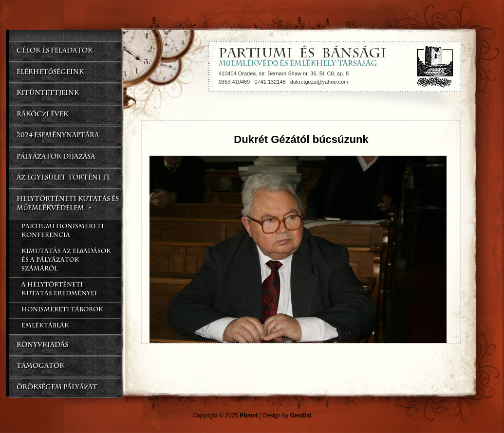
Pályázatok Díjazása (56, 157)
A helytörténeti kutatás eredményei (59, 290)
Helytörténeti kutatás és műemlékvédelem (68, 205)
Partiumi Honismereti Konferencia (63, 232)
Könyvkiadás (42, 346)
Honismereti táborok (62, 310)
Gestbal (301, 415)
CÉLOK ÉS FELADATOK (55, 51)
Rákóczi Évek (42, 115)
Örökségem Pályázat (57, 388)
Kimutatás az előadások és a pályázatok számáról (66, 261)
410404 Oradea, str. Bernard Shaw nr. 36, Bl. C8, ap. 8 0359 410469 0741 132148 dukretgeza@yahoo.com (284, 78)
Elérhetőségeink (50, 73)
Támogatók (40, 367)
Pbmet (249, 415)
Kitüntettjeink (48, 94)
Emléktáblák (45, 326)
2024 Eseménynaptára (58, 136)
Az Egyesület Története (64, 178)
